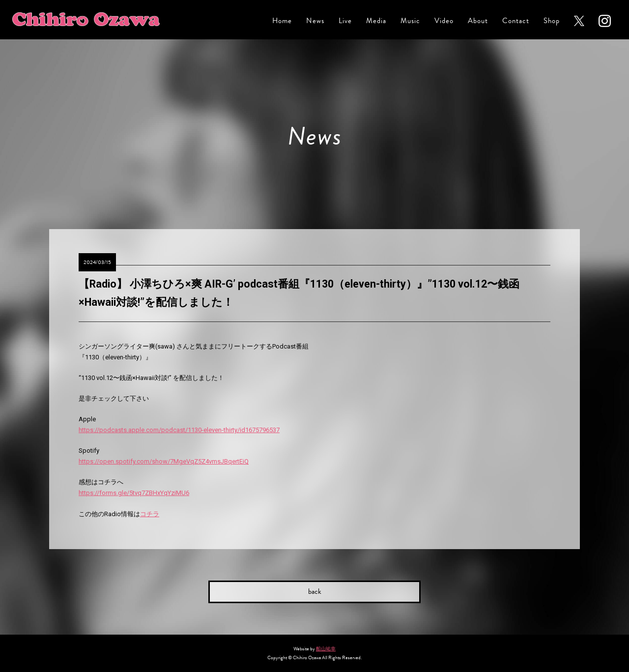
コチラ (150, 514)
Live (345, 21)
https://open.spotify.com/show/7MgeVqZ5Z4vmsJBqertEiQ (164, 461)
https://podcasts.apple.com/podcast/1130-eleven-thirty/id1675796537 (179, 430)
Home (282, 21)
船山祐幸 (326, 649)
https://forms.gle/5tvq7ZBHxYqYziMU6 (134, 493)
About (478, 21)
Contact (516, 21)
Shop (552, 21)
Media (376, 21)
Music (410, 21)
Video (444, 21)
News (315, 21)
